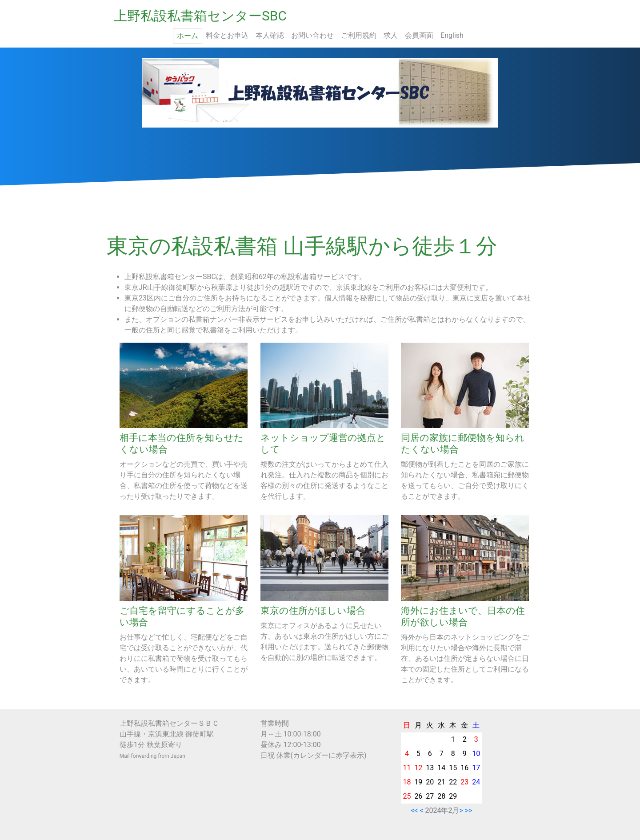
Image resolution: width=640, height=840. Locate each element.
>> (469, 810)
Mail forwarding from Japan (152, 756)
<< (414, 810)
